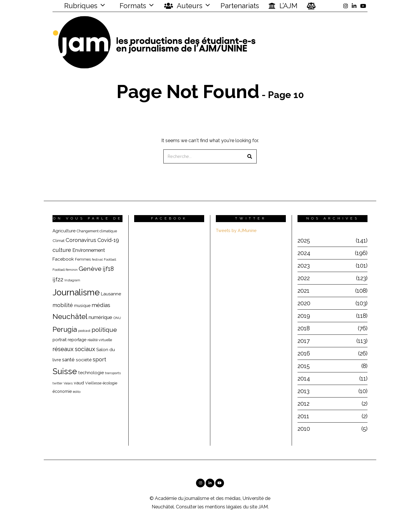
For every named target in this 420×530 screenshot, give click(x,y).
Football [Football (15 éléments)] (110, 260)
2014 (304, 379)
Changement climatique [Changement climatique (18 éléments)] (97, 231)
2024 (304, 253)
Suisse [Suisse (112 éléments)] (65, 371)
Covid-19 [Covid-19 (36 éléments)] (108, 240)
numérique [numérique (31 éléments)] (100, 317)
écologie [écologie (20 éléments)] (110, 383)
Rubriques (77, 6)
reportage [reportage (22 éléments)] (77, 340)
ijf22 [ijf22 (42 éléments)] (58, 279)
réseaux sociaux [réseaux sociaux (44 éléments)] (74, 349)
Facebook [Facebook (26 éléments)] (63, 259)
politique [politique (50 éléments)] (104, 330)
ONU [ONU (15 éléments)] (117, 318)
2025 (304, 240)
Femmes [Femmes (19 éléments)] (83, 259)
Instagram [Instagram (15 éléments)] (72, 280)
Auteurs (183, 6)
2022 (304, 278)
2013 (303, 391)
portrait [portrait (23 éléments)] (60, 340)
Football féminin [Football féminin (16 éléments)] (65, 270)
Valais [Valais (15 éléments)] (68, 383)
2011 (303, 416)
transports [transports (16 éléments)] (113, 373)
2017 (304, 341)
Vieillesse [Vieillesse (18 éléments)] (93, 383)
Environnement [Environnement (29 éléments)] (89, 250)
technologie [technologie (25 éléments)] (91, 373)
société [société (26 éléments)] (84, 360)
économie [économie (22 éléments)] (62, 391)
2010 (304, 429)
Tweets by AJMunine (236, 230)
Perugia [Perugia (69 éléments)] (65, 329)
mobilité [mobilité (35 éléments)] (63, 305)
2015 (304, 366)
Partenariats (240, 6)
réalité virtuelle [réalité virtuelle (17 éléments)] (100, 340)
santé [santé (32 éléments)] (68, 360)
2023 (304, 266)
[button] (250, 156)
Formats (132, 6)
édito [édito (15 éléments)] (77, 392)
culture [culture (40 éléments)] (62, 250)
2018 (304, 328)
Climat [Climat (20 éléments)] (58, 240)
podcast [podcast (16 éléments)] (84, 331)
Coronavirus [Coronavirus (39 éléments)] (81, 240)
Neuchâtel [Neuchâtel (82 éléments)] (70, 317)
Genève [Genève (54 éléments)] (90, 269)
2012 (303, 404)
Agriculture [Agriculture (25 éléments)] (64, 231)
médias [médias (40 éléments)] (101, 305)
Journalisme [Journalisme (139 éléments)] (76, 292)
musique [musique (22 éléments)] (82, 306)
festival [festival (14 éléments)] (97, 259)
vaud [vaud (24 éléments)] (79, 383)
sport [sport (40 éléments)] (99, 359)
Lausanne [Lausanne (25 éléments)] (111, 294)
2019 (304, 316)
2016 (304, 353)
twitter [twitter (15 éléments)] (57, 383)
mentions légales (223, 507)
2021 (303, 291)
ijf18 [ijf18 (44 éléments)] (108, 269)
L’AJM (283, 6)
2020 (304, 303)
